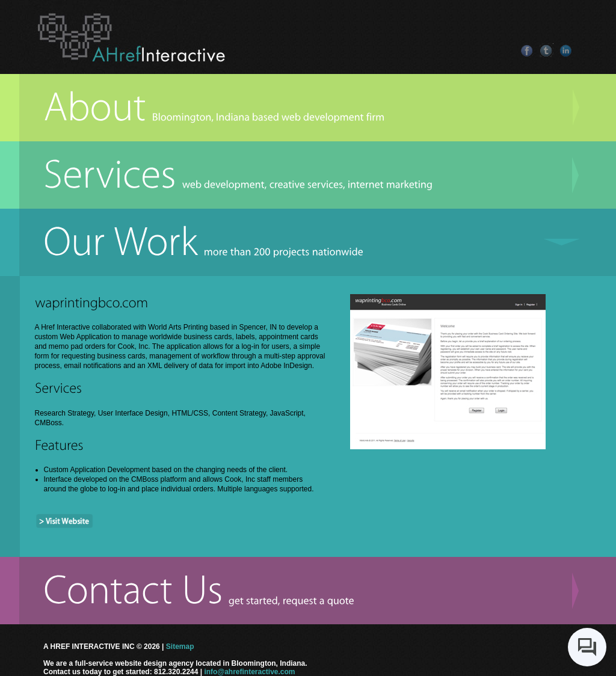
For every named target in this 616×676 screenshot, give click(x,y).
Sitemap (180, 647)
